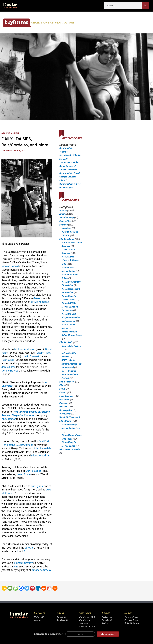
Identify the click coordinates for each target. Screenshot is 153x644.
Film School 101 (67, 382)
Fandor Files (65, 221)
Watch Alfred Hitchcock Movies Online (70, 260)
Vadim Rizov (44, 353)
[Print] (55, 588)
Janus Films (8, 367)
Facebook (107, 620)
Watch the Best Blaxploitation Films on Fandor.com (71, 317)
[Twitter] (27, 588)
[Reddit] (44, 588)
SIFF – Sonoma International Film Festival (70, 375)
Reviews (63, 407)
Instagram (107, 617)
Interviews (66, 228)
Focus (62, 389)
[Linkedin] (38, 588)
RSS (16, 567)
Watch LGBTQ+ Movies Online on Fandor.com (70, 307)
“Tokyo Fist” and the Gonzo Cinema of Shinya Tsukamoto (69, 166)
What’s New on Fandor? (70, 450)
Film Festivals (66, 342)
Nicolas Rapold (10, 266)
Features (63, 225)
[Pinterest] (32, 588)
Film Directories (67, 239)
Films (62, 385)
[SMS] (16, 588)
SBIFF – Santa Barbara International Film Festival (72, 364)
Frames (63, 392)
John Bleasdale (42, 448)
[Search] (145, 6)
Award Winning (67, 218)
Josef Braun (24, 474)
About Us (62, 617)
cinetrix (29, 548)
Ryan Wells (8, 360)
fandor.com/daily (41, 570)
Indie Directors (66, 396)
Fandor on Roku (88, 627)
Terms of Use (132, 617)
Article (16, 133)
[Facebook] (21, 588)
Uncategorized (66, 410)
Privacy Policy (132, 620)
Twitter (106, 623)
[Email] (10, 588)
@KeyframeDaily (23, 563)
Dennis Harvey (10, 371)
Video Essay (65, 414)
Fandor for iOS (87, 617)
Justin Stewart (31, 356)
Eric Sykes (37, 486)
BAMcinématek (40, 302)
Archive (6, 133)
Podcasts (64, 403)
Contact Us (63, 620)
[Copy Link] (4, 588)
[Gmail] (49, 588)
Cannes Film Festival (71, 346)
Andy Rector (9, 419)
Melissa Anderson (25, 349)
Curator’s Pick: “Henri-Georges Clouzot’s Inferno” (70, 177)
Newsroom (64, 399)
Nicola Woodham (41, 455)
